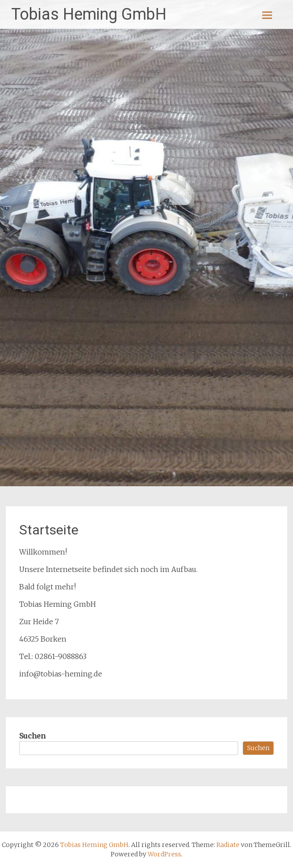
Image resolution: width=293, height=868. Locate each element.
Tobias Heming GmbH (89, 14)
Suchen (32, 736)
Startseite (49, 530)
